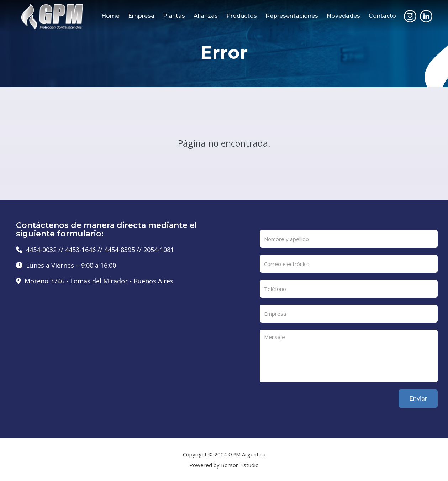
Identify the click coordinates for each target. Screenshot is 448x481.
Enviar (418, 399)
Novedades (343, 16)
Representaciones (292, 16)
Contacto (382, 16)
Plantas (174, 16)
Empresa (141, 16)
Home (110, 16)
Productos (242, 16)
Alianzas (206, 16)
